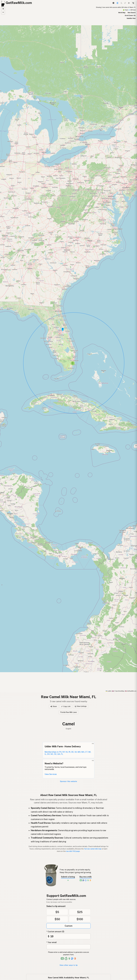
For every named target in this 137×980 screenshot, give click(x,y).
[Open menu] (133, 3)
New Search (132, 13)
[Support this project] (117, 3)
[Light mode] (129, 3)
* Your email (52, 942)
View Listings (81, 706)
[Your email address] (68, 947)
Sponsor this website (68, 781)
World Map (122, 13)
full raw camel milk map (93, 849)
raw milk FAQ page (73, 851)
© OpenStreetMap (118, 691)
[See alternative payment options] (72, 959)
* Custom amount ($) (55, 932)
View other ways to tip (69, 965)
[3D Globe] (113, 3)
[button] (63, 330)
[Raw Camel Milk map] (68, 349)
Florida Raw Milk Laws (68, 712)
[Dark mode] (121, 3)
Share (54, 706)
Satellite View (131, 18)
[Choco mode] (125, 3)
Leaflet (108, 691)
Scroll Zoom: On (130, 16)
